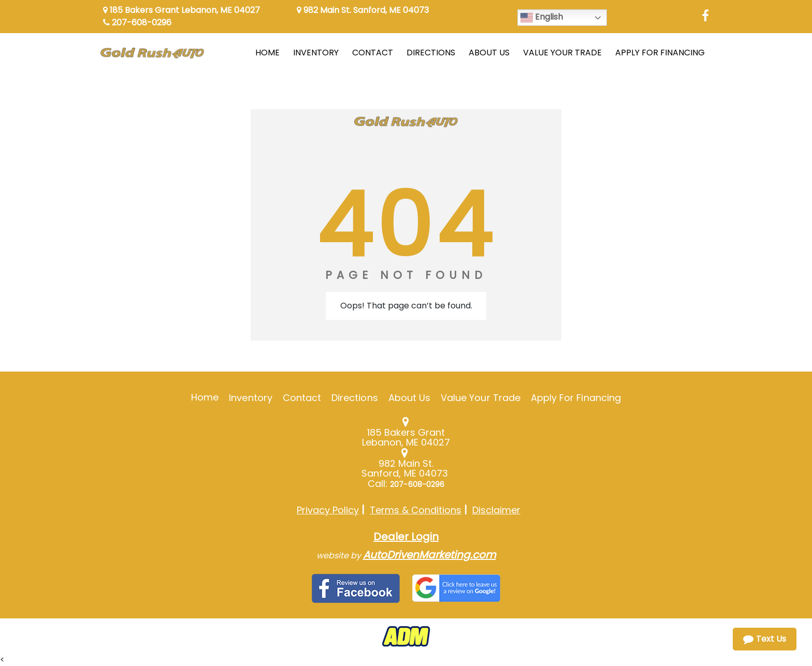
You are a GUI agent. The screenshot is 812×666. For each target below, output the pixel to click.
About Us (409, 398)
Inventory (250, 398)
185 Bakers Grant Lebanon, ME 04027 (182, 10)
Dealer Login (406, 537)
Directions (355, 398)
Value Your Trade (481, 398)
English (542, 17)
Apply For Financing (576, 398)
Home (205, 397)
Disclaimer (496, 510)
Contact (302, 398)
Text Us (765, 639)
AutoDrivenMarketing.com (430, 555)
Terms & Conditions (416, 510)
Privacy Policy (328, 510)
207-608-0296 (137, 23)
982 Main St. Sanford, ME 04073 (363, 10)
